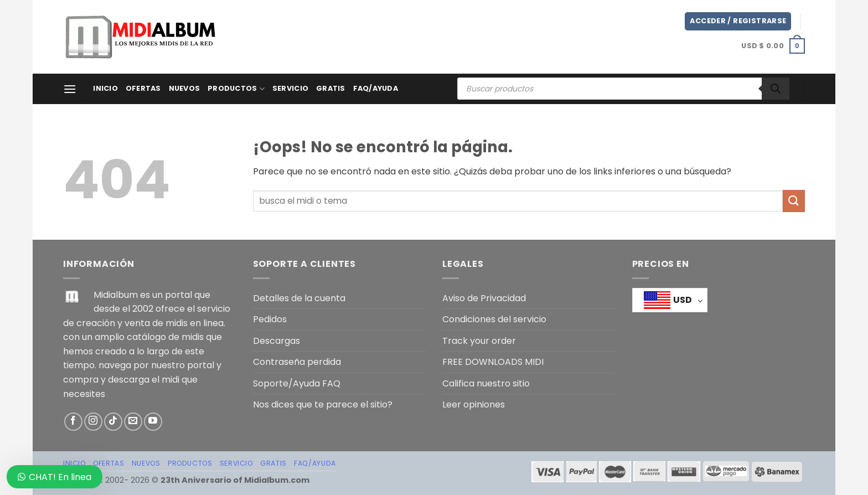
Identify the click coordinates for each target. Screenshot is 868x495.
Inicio (105, 88)
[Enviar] (794, 201)
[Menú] (70, 89)
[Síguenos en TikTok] (113, 422)
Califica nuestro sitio (486, 383)
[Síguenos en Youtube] (153, 422)
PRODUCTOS (236, 89)
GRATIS (331, 88)
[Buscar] (776, 89)
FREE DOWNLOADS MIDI (493, 362)
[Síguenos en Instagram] (93, 422)
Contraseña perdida (297, 362)
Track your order (479, 341)
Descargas (277, 341)
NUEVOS (185, 88)
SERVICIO (290, 88)
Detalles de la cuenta (299, 298)
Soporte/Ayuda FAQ (297, 383)
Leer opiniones (474, 404)
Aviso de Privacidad (484, 298)
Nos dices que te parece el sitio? (323, 404)
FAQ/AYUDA (376, 88)
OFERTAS (143, 88)
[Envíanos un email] (133, 422)
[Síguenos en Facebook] (73, 422)
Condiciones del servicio (494, 319)
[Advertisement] (453, 35)
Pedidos (270, 319)
